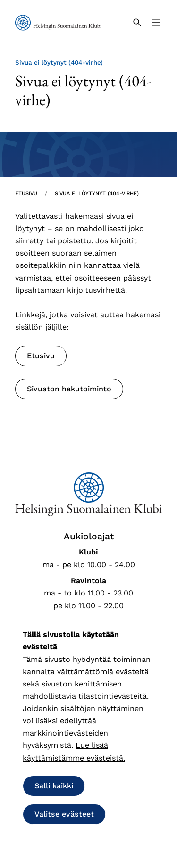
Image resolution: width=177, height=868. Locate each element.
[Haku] (137, 23)
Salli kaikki (54, 786)
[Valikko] (156, 23)
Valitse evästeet (64, 814)
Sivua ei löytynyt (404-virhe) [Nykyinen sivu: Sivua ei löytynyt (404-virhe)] (97, 194)
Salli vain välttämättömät (81, 842)
